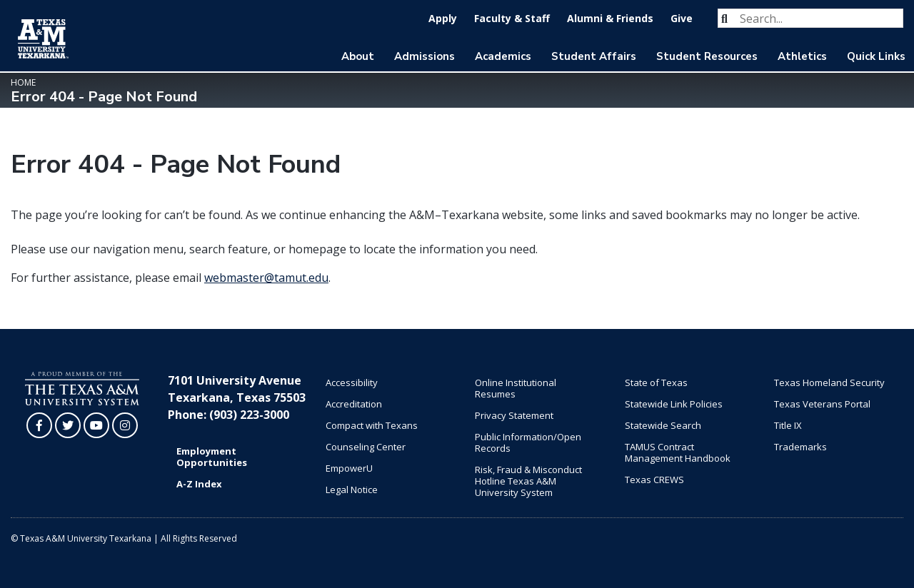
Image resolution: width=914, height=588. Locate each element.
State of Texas (656, 382)
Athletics (802, 56)
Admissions (425, 56)
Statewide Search (663, 425)
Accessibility (352, 382)
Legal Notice (352, 490)
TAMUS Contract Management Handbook (678, 452)
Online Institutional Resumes (516, 388)
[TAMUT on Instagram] (125, 425)
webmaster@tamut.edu (266, 278)
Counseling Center (366, 447)
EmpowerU (349, 468)
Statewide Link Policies (674, 404)
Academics (503, 56)
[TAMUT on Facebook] (39, 425)
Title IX (788, 425)
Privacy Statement (514, 415)
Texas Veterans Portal (822, 404)
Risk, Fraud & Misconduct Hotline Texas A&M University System (528, 481)
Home (23, 82)
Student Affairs (594, 56)
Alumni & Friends (610, 18)
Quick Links (876, 56)
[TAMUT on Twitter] (68, 425)
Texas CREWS (654, 480)
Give (682, 18)
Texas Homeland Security (829, 382)
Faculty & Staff (512, 18)
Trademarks (800, 447)
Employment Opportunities (212, 457)
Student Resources (707, 56)
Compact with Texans (372, 425)
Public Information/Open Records (528, 442)
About (358, 56)
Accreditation (354, 404)
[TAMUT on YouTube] (96, 425)
